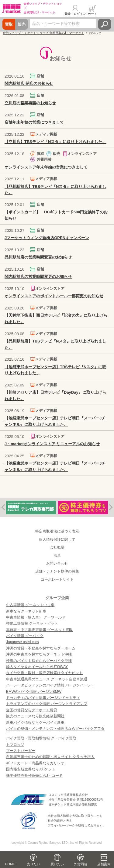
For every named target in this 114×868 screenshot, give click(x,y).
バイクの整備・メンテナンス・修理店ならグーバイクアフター (55, 730)
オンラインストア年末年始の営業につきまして (46, 167)
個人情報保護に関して (57, 539)
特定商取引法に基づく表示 (57, 531)
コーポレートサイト (57, 579)
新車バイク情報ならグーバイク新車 (35, 723)
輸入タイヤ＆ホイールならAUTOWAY (37, 667)
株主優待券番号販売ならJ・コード (34, 776)
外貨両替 (81, 864)
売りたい (33, 864)
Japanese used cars (22, 642)
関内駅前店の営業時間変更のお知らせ (38, 277)
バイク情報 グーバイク (25, 636)
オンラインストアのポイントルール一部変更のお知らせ (54, 296)
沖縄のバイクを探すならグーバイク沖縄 (39, 661)
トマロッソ (15, 745)
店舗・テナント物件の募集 (57, 571)
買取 (9, 24)
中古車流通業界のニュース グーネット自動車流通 (47, 679)
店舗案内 (104, 864)
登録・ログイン (75, 14)
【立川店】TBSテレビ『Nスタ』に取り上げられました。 (55, 142)
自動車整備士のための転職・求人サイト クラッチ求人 (50, 757)
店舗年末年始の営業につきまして (34, 122)
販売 (22, 24)
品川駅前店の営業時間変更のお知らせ (38, 257)
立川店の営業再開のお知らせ (30, 103)
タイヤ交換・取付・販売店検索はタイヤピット (44, 673)
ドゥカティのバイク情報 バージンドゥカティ (43, 698)
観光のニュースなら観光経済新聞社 (35, 716)
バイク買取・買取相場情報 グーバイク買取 (41, 738)
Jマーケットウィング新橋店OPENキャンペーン (47, 238)
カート (92, 14)
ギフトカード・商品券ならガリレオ (35, 763)
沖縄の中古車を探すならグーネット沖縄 (39, 654)
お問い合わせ (57, 563)
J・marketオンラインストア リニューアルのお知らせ (52, 444)
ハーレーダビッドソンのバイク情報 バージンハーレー (50, 685)
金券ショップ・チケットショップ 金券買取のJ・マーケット (43, 33)
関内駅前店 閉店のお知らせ (29, 83)
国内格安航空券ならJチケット (31, 769)
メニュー (106, 10)
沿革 (57, 556)
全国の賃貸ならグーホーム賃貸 (32, 710)
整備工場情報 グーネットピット (32, 623)
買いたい (57, 864)
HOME (10, 864)
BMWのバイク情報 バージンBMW (34, 692)
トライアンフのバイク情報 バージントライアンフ (47, 704)
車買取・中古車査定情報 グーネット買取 (39, 630)
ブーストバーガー (21, 751)
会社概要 (57, 547)
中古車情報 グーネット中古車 (30, 605)
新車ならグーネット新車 (26, 611)
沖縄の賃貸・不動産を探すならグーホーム (41, 648)
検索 (105, 24)
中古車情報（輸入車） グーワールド (36, 617)
